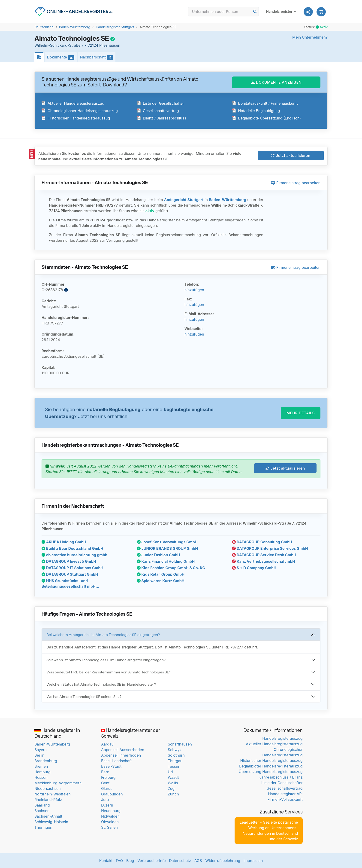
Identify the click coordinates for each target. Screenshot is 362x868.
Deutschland (44, 27)
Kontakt (106, 861)
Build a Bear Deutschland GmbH (72, 548)
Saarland (42, 805)
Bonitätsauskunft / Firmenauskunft (265, 103)
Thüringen (43, 827)
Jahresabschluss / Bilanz (281, 777)
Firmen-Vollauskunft (285, 799)
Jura (105, 800)
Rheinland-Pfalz (48, 800)
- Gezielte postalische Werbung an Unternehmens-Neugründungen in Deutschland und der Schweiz (269, 831)
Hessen (41, 777)
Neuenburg (111, 811)
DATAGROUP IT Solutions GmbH (72, 568)
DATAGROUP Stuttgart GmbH (70, 574)
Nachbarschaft (98, 57)
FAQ (119, 861)
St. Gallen (109, 827)
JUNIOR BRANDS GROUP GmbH (167, 548)
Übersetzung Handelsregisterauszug (271, 772)
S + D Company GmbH (254, 568)
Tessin (173, 766)
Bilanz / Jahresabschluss (161, 118)
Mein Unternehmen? (310, 37)
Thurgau (175, 761)
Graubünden (112, 794)
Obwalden (110, 822)
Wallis (173, 783)
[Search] (223, 12)
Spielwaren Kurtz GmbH (161, 581)
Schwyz (175, 750)
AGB (198, 861)
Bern (105, 772)
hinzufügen (194, 290)
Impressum (253, 861)
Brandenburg (46, 761)
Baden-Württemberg (75, 27)
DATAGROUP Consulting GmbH (262, 542)
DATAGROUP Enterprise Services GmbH (270, 548)
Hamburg (42, 772)
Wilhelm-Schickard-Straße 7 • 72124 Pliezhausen (77, 45)
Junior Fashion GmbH (158, 555)
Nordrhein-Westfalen (53, 794)
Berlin (39, 755)
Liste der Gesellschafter (161, 103)
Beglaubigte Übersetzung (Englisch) (266, 118)
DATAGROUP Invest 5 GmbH (69, 561)
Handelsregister (279, 11)
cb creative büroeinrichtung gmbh (74, 555)
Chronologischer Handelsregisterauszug (80, 111)
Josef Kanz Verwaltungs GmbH (167, 542)
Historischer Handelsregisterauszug (76, 118)
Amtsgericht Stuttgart (184, 200)
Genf (105, 783)
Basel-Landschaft (116, 761)
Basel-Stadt (111, 766)
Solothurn (176, 755)
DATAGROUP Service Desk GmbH (264, 555)
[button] (321, 12)
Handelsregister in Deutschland (57, 733)
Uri (170, 772)
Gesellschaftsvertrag (158, 111)
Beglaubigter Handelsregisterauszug (271, 766)
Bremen (41, 766)
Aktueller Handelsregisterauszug (73, 103)
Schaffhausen (180, 744)
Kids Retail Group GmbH (161, 574)
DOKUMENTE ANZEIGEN (276, 82)
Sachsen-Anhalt (48, 816)
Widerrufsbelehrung (223, 861)
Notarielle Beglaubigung (256, 111)
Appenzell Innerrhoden (121, 755)
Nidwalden (110, 816)
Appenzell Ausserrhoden (123, 750)
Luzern (107, 805)
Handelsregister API (285, 794)
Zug (171, 789)
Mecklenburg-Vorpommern (58, 783)
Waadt (173, 777)
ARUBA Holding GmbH (64, 542)
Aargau (107, 744)
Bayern (41, 750)
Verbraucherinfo (152, 861)
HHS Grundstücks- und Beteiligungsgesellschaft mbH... (70, 584)
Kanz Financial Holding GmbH (166, 561)
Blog (130, 861)
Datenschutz (180, 861)
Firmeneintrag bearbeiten (296, 183)
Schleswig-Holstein (51, 822)
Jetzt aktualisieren (291, 156)
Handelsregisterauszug (282, 738)
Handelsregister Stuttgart (115, 27)
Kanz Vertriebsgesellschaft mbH (264, 561)
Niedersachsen (48, 789)
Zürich (173, 794)
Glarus (107, 789)
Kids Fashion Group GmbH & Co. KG (171, 568)
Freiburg (108, 777)
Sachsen (42, 811)
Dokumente (62, 57)
